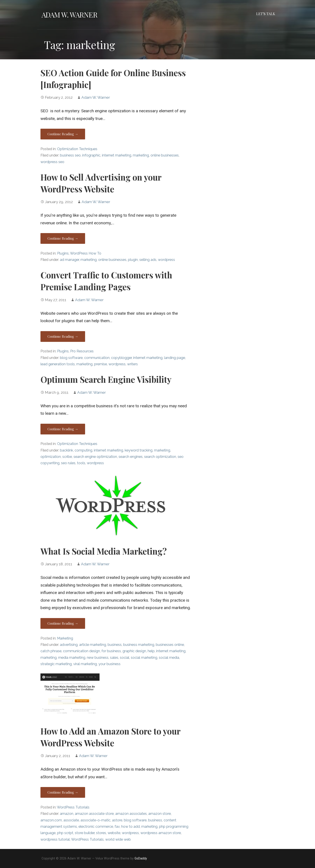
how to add (130, 827)
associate (71, 820)
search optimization (160, 457)
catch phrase (51, 651)
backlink (66, 450)
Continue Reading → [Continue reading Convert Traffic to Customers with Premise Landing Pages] (63, 336)
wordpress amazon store (161, 833)
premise (101, 364)
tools (81, 463)
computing (83, 450)
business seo (70, 155)
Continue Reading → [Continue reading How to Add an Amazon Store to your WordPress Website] (63, 792)
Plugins (63, 253)
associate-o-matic (95, 820)
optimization (51, 457)
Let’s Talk (266, 14)
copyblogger (121, 358)
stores (101, 833)
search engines (131, 457)
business (115, 645)
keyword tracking (139, 450)
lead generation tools (58, 364)
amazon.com (51, 820)
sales (114, 658)
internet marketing (117, 155)
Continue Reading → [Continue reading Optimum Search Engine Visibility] (63, 429)
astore (117, 820)
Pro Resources (82, 351)
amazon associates (131, 814)
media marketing (72, 658)
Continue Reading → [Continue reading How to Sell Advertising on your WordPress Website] (63, 238)
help (151, 651)
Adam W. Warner (69, 15)
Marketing (65, 638)
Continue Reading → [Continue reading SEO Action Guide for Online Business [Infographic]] (63, 134)
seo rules (68, 463)
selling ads (148, 260)
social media (169, 658)
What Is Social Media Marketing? (104, 551)
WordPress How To (86, 253)
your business (109, 664)
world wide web (118, 839)
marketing (141, 155)
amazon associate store (94, 814)
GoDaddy (141, 858)
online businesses (165, 155)
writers (132, 364)
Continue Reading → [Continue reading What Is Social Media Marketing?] (63, 623)
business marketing (139, 645)
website (114, 833)
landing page (175, 358)
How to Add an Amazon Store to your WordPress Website (110, 737)
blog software (71, 358)
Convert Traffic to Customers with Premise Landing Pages (106, 281)
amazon (67, 814)
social (125, 658)
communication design (81, 651)
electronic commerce (96, 827)
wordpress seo (52, 162)
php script (65, 833)
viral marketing (85, 664)
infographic (91, 155)
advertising (69, 645)
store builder (85, 833)
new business (98, 658)
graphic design (134, 651)
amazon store (160, 814)
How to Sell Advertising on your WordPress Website (101, 183)
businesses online (170, 645)
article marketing (93, 645)
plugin (133, 260)
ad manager (69, 260)
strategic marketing (56, 664)
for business (111, 651)
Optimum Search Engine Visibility (106, 379)
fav (117, 827)
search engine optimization (95, 457)
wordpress (166, 260)
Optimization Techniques (77, 149)
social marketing (144, 658)
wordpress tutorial (55, 839)
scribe (67, 457)
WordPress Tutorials (73, 807)
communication (97, 358)
